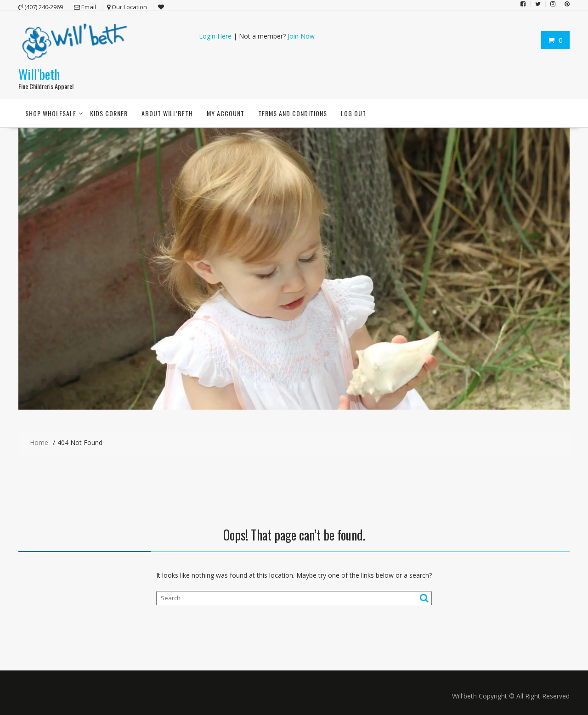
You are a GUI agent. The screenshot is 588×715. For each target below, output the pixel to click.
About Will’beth (167, 113)
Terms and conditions (293, 113)
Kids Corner (109, 113)
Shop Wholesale (51, 113)
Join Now (301, 36)
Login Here (215, 36)
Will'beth (39, 74)
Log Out (353, 113)
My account (226, 113)
